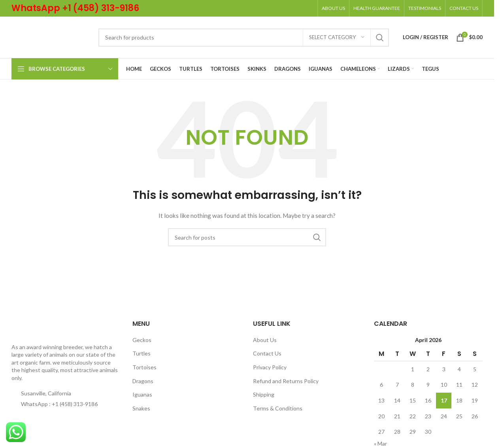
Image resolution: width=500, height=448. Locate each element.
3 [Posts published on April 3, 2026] (444, 369)
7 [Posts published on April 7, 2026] (397, 385)
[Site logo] (51, 37)
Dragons (143, 381)
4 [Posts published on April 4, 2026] (459, 369)
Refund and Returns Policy (286, 381)
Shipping (264, 394)
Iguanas (142, 394)
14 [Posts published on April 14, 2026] (397, 400)
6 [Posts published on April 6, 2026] (381, 385)
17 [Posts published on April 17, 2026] (444, 400)
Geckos (142, 340)
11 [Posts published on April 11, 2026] (459, 385)
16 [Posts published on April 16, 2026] (428, 400)
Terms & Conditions (278, 408)
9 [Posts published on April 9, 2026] (428, 385)
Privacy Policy (270, 367)
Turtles (142, 353)
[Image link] (29, 328)
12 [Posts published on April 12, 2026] (475, 385)
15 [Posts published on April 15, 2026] (413, 400)
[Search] (244, 38)
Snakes (141, 408)
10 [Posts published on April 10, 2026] (444, 385)
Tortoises (144, 367)
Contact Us (267, 353)
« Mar (380, 443)
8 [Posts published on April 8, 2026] (413, 385)
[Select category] (337, 38)
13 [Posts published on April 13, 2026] (381, 400)
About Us (265, 340)
